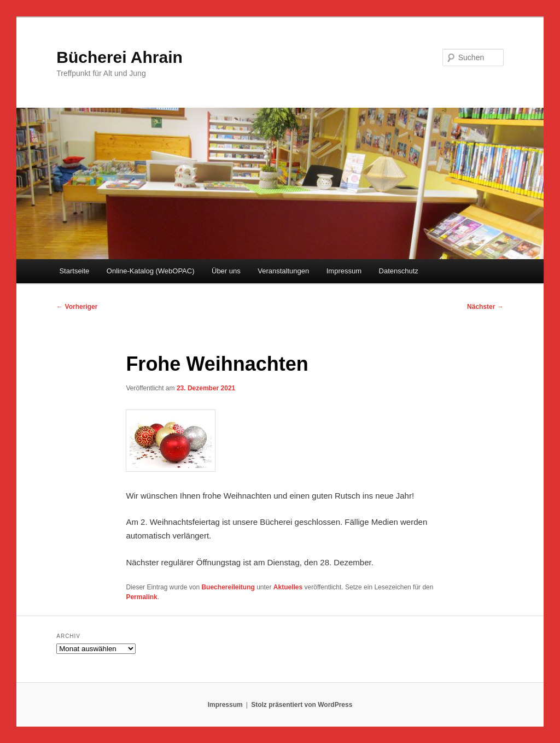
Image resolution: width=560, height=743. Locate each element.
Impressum (344, 271)
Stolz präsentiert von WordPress (302, 705)
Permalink (141, 597)
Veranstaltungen (283, 271)
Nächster (485, 307)
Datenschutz (399, 271)
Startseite (74, 271)
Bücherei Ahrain (119, 57)
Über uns (226, 271)
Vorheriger (77, 307)
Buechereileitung (228, 587)
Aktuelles (288, 587)
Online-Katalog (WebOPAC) (151, 271)
